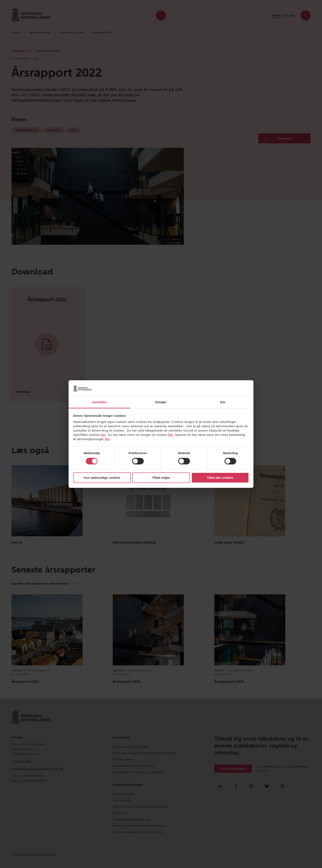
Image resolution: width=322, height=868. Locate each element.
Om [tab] (223, 402)
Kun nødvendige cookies (102, 478)
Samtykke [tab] (99, 402)
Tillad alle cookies (220, 478)
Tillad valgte (161, 478)
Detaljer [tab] (161, 402)
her (103, 435)
